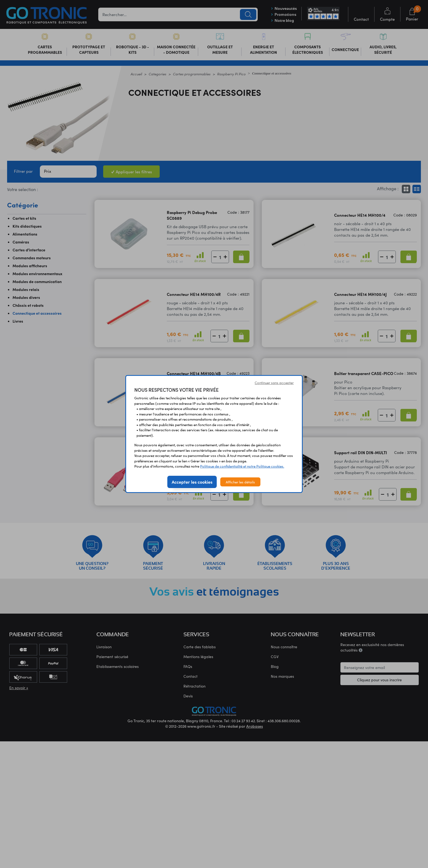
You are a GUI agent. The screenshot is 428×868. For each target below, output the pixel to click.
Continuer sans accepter (274, 383)
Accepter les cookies (192, 482)
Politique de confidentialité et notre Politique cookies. (242, 466)
